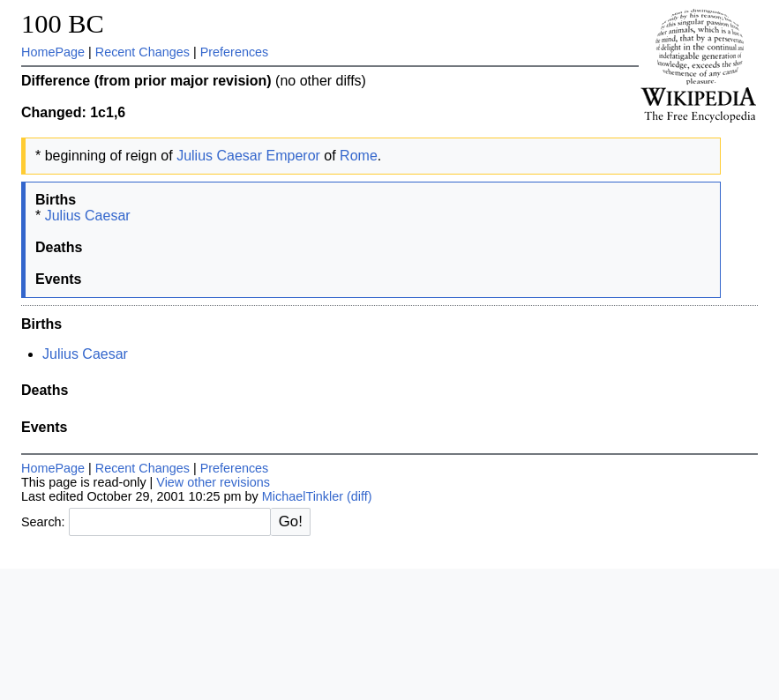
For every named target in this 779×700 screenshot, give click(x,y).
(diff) (360, 496)
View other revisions (213, 482)
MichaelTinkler (303, 496)
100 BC (63, 24)
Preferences (235, 52)
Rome (359, 156)
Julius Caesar (219, 156)
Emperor (293, 156)
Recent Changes (142, 52)
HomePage (53, 52)
